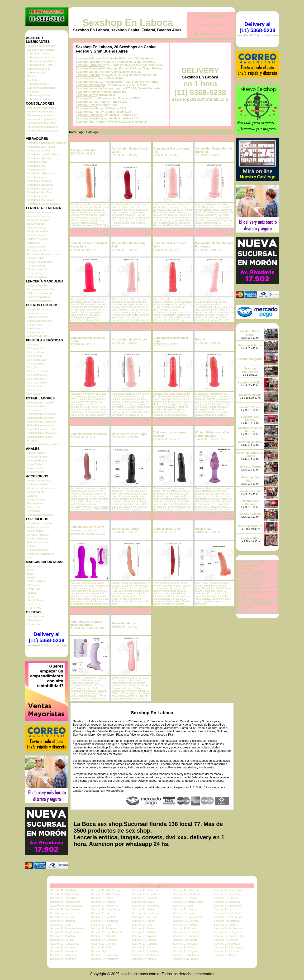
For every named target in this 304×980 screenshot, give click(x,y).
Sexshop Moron (86, 95)
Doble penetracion (38, 539)
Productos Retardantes (41, 554)
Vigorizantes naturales (40, 515)
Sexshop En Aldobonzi (63, 959)
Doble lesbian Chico (126, 529)
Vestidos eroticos (37, 277)
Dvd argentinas (36, 348)
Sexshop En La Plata (103, 917)
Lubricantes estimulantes (42, 61)
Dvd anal (32, 344)
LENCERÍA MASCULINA (252, 577)
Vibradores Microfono (40, 192)
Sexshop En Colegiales (228, 932)
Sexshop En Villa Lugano (229, 890)
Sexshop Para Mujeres (250, 503)
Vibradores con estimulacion (44, 154)
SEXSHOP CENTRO (249, 589)
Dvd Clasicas (35, 386)
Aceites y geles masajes (41, 46)
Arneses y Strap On (39, 535)
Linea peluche (36, 332)
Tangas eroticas (36, 266)
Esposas (32, 496)
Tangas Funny (36, 273)
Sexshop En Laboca (128, 23)
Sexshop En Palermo (103, 902)
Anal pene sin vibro (83, 150)
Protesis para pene (38, 550)
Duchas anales (36, 453)
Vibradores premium (39, 181)
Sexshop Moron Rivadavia (93, 98)
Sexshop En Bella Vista (146, 951)
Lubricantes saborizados (41, 88)
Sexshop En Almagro (226, 955)
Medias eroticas (36, 247)
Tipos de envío (211, 25)
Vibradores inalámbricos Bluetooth (47, 143)
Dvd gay (32, 367)
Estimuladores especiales (42, 422)
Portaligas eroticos (38, 250)
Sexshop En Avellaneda (146, 955)
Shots (31, 597)
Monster (32, 134)
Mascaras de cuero (38, 336)
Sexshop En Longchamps (106, 909)
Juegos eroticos (36, 500)
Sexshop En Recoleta (145, 898)
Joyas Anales (35, 464)
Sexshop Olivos (86, 105)
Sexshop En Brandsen (227, 944)
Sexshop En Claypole (145, 936)
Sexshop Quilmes (88, 92)
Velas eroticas (35, 507)
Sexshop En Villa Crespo (105, 894)
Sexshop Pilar (85, 122)
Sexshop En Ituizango (63, 921)
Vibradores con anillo (40, 523)
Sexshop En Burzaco (185, 944)
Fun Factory (34, 608)
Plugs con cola (36, 472)
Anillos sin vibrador (38, 527)
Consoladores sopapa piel (42, 131)
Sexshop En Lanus (225, 909)
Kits (29, 558)
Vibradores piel (36, 170)
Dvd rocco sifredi (37, 383)
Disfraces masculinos (40, 293)
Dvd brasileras (36, 352)
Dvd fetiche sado (37, 360)
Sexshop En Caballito (145, 944)
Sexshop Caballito (88, 75)
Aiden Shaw (203, 529)
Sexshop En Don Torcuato (65, 932)
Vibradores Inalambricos (41, 173)
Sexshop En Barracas (227, 951)
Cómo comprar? (211, 16)
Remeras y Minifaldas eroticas (45, 254)
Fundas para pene (38, 542)
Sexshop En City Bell (62, 940)
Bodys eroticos (36, 224)
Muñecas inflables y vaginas (44, 444)
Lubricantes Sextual (39, 99)
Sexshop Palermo (88, 62)
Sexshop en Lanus (61, 913)
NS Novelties (35, 585)
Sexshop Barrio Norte (90, 65)
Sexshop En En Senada (228, 928)
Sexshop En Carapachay (65, 944)
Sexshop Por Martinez (227, 921)
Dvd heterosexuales (39, 371)
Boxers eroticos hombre (41, 289)
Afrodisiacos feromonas (41, 488)
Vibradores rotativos (39, 196)
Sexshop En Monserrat (227, 902)
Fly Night (32, 76)
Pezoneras (34, 511)
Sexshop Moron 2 (250, 526)
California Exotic (37, 581)
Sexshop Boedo (87, 78)
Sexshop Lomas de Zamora (94, 88)
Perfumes (33, 92)
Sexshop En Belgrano (185, 951)
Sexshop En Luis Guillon (228, 906)
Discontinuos (35, 620)
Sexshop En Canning (103, 944)
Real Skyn (33, 80)
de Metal (32, 441)
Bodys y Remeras (38, 286)
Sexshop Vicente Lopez (92, 118)
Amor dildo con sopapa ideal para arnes (86, 623)
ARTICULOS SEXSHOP (251, 562)
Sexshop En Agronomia (105, 959)
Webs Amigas (152, 886)
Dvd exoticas (35, 356)
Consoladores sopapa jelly (43, 127)
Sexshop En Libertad (185, 909)
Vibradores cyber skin (40, 158)
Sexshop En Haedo (143, 921)
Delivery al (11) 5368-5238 (47, 637)
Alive (30, 570)
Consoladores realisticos (42, 123)
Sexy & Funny (35, 600)
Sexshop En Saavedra (63, 898)
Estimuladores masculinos (43, 429)
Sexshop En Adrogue (144, 959)
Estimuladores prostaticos (42, 433)
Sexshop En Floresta (185, 925)
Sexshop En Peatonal (185, 898)
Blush (31, 574)
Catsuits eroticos (37, 228)
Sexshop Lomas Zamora (146, 913)
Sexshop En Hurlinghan (105, 921)
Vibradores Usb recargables (43, 204)
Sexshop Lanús (86, 102)
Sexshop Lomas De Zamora (66, 906)
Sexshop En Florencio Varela (67, 928)
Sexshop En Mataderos (146, 906)
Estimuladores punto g (40, 437)
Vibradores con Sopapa (41, 200)
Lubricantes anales (38, 53)
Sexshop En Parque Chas (65, 902)
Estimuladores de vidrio (41, 418)
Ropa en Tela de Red (40, 262)
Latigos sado (35, 325)
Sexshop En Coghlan (62, 936)
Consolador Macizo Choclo (89, 434)
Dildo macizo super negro (129, 434)
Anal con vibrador (38, 457)
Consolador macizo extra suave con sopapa (87, 529)
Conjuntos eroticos (38, 231)
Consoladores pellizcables (43, 119)
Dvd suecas (34, 390)
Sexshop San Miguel (185, 940)
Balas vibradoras (37, 406)
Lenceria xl (34, 243)
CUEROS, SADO (247, 581)
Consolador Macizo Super (129, 340)
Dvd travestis (35, 394)
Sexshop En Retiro (102, 898)
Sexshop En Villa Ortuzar (106, 890)
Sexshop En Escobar (185, 928)
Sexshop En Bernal (143, 947)
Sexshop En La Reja (62, 917)
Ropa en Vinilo (36, 258)
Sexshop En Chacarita (104, 940)
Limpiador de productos (41, 50)
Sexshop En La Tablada (228, 913)
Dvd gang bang (36, 364)
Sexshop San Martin (89, 108)
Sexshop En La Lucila (145, 917)
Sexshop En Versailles (145, 894)
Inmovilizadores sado (40, 321)
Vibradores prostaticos (40, 185)
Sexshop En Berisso (185, 947)
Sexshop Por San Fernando (107, 932)
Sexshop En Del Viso (144, 932)
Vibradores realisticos (40, 189)
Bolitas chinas (35, 531)
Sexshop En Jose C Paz (228, 917)
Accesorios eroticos (39, 480)
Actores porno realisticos (42, 108)
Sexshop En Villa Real (63, 890)
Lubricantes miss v (38, 84)
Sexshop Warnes (87, 112)
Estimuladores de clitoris (41, 414)
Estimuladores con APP (41, 403)
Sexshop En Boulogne (63, 947)
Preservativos (35, 503)
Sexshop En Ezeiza (143, 928)
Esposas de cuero (38, 317)
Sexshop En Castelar (144, 940)
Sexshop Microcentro (90, 68)
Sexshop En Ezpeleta (103, 928)
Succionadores (36, 410)
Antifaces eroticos (38, 484)
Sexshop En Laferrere (104, 913)
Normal (200, 340)
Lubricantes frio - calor (40, 65)
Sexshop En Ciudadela (186, 936)
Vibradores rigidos (38, 177)
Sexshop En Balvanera (63, 955)
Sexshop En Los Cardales (65, 909)
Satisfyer (32, 593)
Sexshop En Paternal (226, 898)
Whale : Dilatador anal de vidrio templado (212, 434)
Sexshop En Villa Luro (145, 890)
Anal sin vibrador (37, 461)
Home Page (76, 132)
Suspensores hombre (40, 301)
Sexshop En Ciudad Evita (229, 936)
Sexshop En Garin (143, 925)
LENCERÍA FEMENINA (251, 573)
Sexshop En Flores (225, 925)
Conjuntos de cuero (39, 313)
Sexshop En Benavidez (64, 951)
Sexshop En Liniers (143, 909)
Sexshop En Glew (60, 925)
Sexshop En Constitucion (188, 932)
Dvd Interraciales (37, 375)
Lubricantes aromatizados (42, 57)
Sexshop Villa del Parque (93, 72)
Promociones (35, 624)
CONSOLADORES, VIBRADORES (249, 568)
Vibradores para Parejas (41, 147)
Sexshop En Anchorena (187, 955)
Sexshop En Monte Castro (188, 902)
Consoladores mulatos (40, 115)
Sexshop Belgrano (88, 58)
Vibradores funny (37, 162)
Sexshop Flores (86, 82)
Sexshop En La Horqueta (188, 917)
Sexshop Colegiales (89, 115)
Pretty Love (34, 589)
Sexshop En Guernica (186, 921)
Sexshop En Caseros (226, 940)
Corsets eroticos (37, 235)
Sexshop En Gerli (101, 925)
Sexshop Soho (100, 951)
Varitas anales (36, 468)
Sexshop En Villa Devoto (64, 894)
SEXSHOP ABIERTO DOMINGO (256, 600)
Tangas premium (37, 269)
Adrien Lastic (35, 566)
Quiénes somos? (211, 34)
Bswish (31, 577)
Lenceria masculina (39, 297)
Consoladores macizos (40, 112)
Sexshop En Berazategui (228, 947)
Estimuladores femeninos (42, 425)
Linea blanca (35, 328)
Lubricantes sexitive (39, 95)
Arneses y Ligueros (38, 216)
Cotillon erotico (36, 492)
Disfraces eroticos (38, 239)
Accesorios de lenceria (40, 212)
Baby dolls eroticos (38, 220)
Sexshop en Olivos (143, 902)
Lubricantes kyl (36, 73)
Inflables (32, 546)
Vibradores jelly (36, 166)
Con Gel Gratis (36, 616)
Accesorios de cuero (39, 309)
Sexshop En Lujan (183, 906)
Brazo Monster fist (124, 623)
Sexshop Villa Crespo (90, 85)
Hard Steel (33, 604)
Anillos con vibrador (39, 150)
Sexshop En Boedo (102, 947)
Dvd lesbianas (36, 379)
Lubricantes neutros (39, 69)
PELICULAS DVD (248, 585)
